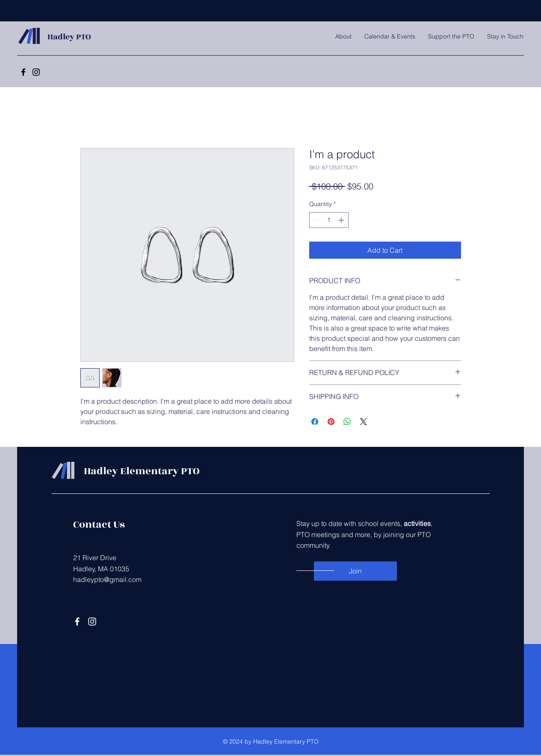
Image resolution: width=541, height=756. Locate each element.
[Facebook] (23, 72)
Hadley (61, 37)
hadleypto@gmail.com (107, 579)
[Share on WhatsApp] (347, 422)
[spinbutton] (329, 220)
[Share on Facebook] (315, 422)
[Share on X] (364, 422)
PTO (83, 37)
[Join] (355, 571)
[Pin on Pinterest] (331, 422)
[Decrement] (316, 220)
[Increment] (342, 220)
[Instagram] (36, 72)
